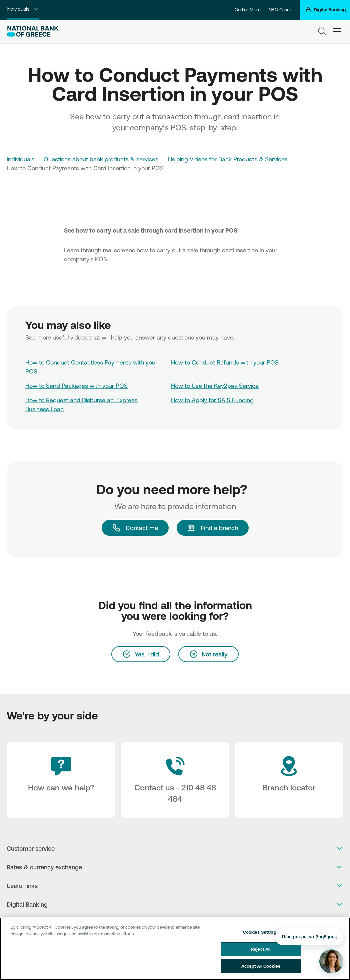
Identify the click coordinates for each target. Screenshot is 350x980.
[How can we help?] (61, 780)
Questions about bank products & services (101, 159)
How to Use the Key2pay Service (215, 386)
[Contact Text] (175, 780)
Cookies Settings (261, 932)
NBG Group (280, 10)
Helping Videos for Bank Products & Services (228, 159)
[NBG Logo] (33, 31)
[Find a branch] (213, 528)
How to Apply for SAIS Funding (212, 400)
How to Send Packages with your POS (76, 386)
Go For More (248, 10)
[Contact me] (135, 528)
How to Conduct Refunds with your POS (225, 362)
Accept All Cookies (261, 966)
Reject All (261, 949)
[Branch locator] (289, 780)
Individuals (23, 9)
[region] (175, 949)
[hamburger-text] (337, 31)
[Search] (322, 31)
